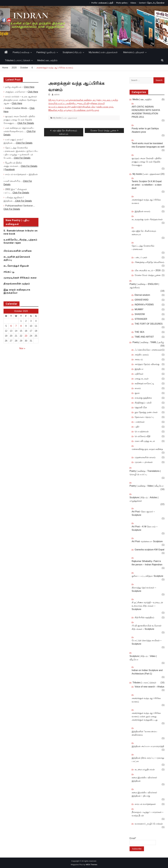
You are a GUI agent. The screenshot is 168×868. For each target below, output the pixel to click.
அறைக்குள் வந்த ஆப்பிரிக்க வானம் (146, 700)
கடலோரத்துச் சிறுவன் (16, 266)
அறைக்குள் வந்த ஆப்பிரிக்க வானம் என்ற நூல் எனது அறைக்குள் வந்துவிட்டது (146, 716)
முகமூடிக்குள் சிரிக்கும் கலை (20, 278)
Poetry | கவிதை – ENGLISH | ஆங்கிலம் (144, 286)
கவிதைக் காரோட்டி (144, 383)
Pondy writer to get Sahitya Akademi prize (145, 130)
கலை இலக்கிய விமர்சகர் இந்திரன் (144, 779)
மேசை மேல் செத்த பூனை (148, 275)
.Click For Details (23, 201)
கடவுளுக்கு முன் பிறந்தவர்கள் (147, 219)
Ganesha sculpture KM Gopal (149, 550)
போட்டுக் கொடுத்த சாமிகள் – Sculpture (147, 642)
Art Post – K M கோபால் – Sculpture (145, 528)
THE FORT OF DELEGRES (149, 324)
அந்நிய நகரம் (142, 355)
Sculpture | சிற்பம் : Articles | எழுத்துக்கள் (144, 499)
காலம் (138, 388)
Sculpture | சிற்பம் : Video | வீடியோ (143, 658)
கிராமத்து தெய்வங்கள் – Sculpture (144, 589)
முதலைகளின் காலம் (145, 457)
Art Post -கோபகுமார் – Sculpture (143, 513)
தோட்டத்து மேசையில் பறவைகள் (143, 247)
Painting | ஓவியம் (46, 52)
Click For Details (26, 123)
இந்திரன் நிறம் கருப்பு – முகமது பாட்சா (148, 760)
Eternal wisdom (142, 295)
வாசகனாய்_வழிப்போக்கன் (149, 824)
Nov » (22, 348)
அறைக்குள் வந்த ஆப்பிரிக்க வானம (146, 201)
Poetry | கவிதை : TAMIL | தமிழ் (148, 342)
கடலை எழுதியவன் (145, 769)
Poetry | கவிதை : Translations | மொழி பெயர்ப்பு (145, 473)
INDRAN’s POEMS (144, 305)
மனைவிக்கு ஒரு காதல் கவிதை (147, 449)
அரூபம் (139, 359)
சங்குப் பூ (9, 272)
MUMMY (139, 309)
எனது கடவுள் (142, 379)
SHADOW (140, 314)
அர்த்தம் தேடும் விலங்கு (147, 364)
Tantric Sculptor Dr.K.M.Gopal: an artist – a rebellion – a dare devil (147, 185)
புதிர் (137, 427)
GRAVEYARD (142, 300)
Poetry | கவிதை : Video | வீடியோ (147, 486)
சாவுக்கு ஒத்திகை (143, 398)
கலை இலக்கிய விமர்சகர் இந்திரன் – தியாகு (144, 794)
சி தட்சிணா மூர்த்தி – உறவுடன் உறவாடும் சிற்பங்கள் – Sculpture (147, 606)
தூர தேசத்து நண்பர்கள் (146, 412)
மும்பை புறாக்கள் (144, 462)
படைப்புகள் (141, 257)
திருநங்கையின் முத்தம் (17, 284)
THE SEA (139, 332)
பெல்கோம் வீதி (142, 436)
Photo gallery (122, 3)
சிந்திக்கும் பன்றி (143, 403)
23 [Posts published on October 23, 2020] (26, 336)
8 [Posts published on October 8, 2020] (21, 326)
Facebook (10, 169)
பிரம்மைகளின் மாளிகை (18, 251)
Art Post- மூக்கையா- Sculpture (147, 541)
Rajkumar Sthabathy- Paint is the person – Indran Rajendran (147, 563)
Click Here (29, 87)
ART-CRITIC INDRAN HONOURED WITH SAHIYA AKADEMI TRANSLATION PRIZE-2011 (146, 112)
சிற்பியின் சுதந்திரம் (144, 617)
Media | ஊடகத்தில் (47, 60)
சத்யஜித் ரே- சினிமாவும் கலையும (144, 233)
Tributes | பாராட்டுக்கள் (18, 60)
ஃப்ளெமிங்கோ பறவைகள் (148, 350)
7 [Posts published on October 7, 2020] (16, 326)
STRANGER (141, 319)
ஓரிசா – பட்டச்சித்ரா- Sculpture (147, 576)
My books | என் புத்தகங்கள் (103, 52)
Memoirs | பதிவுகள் (134, 52)
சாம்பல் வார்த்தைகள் (145, 804)
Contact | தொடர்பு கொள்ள (152, 3)
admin (57, 95)
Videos (133, 3)
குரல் (137, 393)
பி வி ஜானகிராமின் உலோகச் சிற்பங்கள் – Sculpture (147, 627)
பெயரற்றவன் (142, 431)
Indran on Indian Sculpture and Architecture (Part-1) (147, 672)
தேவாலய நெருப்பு (144, 417)
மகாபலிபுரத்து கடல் (145, 441)
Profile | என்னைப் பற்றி (102, 3)
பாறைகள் (140, 422)
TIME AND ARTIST (144, 337)
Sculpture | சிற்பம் (72, 52)
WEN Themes (91, 865)
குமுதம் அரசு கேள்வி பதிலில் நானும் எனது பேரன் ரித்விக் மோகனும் (147, 162)
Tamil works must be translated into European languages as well (148, 145)
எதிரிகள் (139, 374)
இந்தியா (139, 369)
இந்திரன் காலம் (142, 211)
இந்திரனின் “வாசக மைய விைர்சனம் (144, 733)
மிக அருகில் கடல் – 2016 (148, 270)
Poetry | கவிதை (21, 52)
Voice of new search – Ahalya (149, 687)
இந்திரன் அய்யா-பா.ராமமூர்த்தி (148, 746)
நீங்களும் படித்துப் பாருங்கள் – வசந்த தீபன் (148, 814)
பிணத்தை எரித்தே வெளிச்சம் (149, 262)
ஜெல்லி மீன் (141, 407)
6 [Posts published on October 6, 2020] (11, 326)
